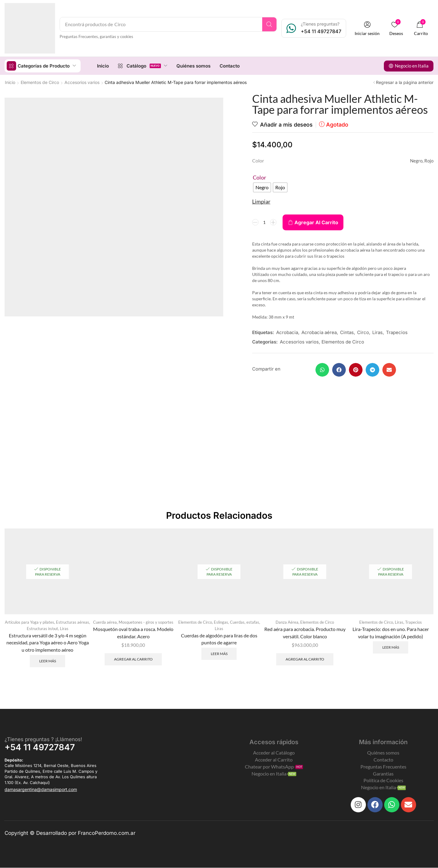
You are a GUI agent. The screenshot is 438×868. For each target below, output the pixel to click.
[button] (368, 28)
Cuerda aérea (105, 622)
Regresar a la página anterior (405, 82)
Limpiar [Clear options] (261, 201)
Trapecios (397, 332)
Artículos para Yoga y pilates (30, 622)
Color (259, 177)
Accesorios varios (82, 82)
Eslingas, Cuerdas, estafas (236, 622)
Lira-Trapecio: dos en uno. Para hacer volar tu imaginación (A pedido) (391, 633)
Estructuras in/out (42, 629)
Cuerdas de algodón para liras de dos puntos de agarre (219, 639)
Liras (377, 332)
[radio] (262, 187)
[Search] (270, 24)
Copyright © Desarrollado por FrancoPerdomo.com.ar (70, 833)
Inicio (10, 82)
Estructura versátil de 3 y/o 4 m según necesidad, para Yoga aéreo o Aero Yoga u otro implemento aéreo (48, 643)
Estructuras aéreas (73, 622)
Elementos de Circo (40, 82)
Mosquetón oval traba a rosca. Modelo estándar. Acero (133, 633)
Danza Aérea (287, 622)
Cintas (347, 332)
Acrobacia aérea (319, 332)
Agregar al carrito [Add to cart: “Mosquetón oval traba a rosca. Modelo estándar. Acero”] (133, 659)
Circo (363, 332)
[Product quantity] (264, 222)
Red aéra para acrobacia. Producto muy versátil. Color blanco (305, 633)
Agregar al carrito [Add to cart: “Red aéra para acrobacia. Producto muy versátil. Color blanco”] (305, 659)
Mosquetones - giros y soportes (146, 622)
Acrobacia (287, 332)
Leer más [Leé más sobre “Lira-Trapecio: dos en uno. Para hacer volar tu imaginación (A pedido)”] (391, 647)
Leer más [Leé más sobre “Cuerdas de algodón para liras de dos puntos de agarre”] (219, 654)
